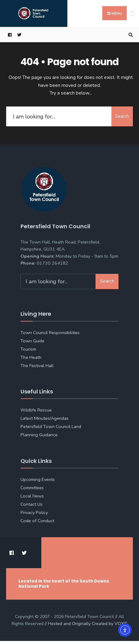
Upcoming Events (38, 479)
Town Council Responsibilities (50, 333)
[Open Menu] (132, 14)
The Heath (31, 357)
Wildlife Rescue (36, 410)
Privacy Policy (34, 512)
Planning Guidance (39, 435)
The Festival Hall (37, 366)
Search (122, 116)
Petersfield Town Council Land (51, 426)
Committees (32, 488)
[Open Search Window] (130, 35)
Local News (32, 496)
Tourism (28, 349)
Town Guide (32, 341)
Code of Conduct (37, 521)
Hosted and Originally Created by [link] (88, 624)
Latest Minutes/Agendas (45, 418)
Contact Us (32, 504)
